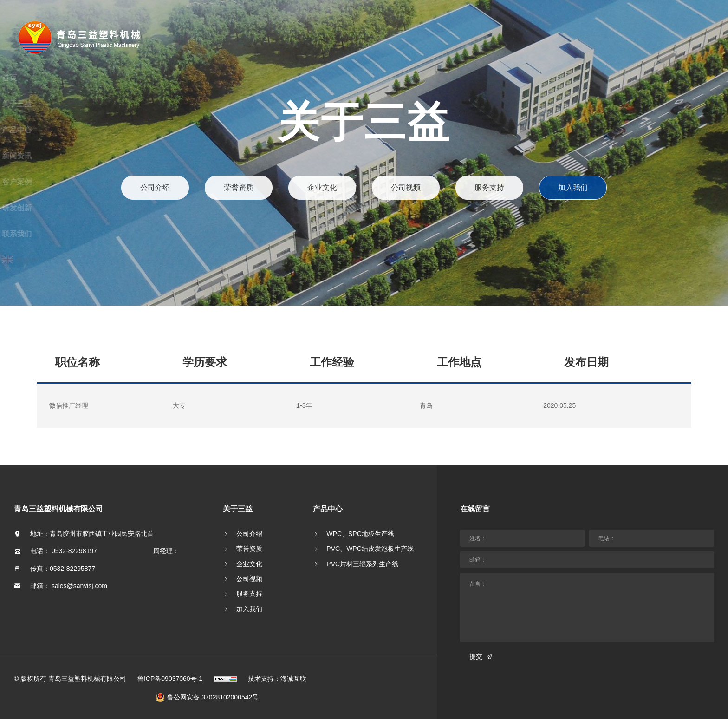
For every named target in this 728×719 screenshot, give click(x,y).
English (55, 260)
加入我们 (572, 187)
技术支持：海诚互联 (277, 667)
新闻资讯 (44, 156)
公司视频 (406, 187)
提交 (476, 646)
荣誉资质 (239, 187)
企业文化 (322, 187)
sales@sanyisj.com (79, 575)
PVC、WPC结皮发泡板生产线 (370, 538)
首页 (37, 78)
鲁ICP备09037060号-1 (170, 667)
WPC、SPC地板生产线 (360, 523)
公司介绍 (156, 187)
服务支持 (489, 187)
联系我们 (44, 234)
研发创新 (44, 208)
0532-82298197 (74, 540)
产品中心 (44, 130)
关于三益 (44, 104)
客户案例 (44, 182)
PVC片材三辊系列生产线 (362, 553)
